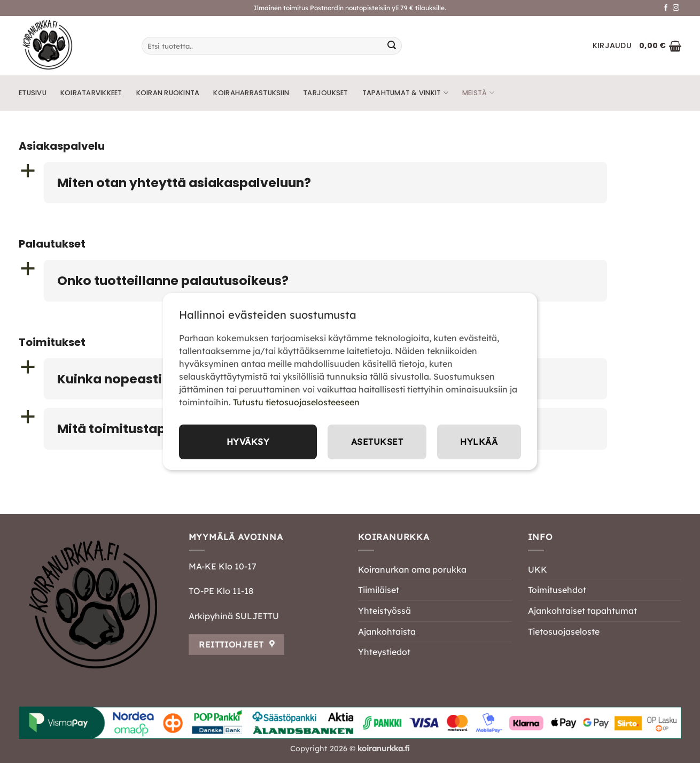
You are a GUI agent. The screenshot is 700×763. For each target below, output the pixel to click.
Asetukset (377, 442)
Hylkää (479, 442)
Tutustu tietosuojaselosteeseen (296, 402)
